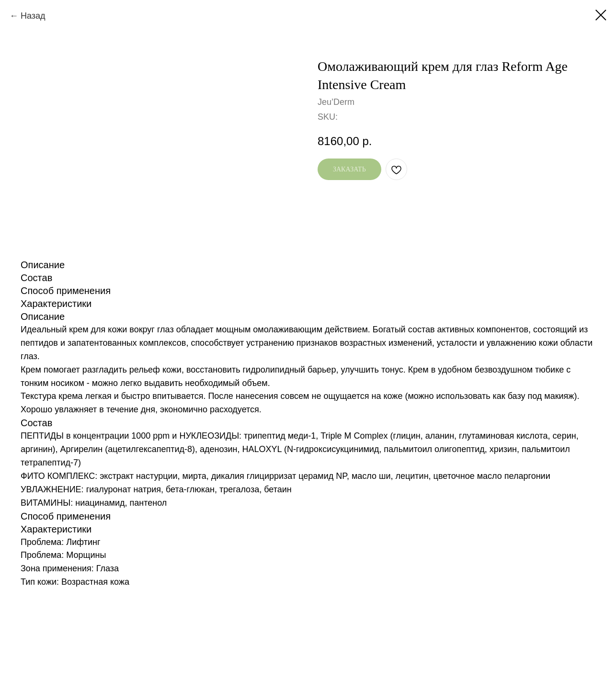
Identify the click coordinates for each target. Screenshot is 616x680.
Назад (33, 16)
